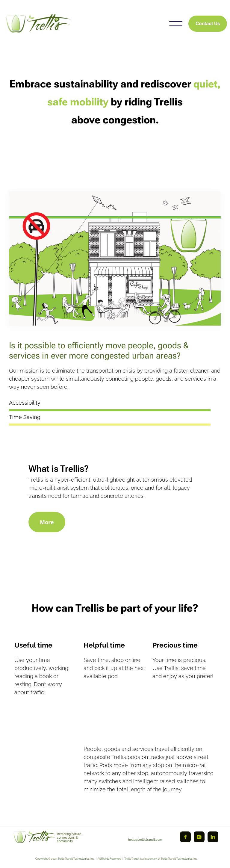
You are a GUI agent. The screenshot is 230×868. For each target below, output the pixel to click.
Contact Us (208, 24)
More (47, 522)
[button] (176, 24)
